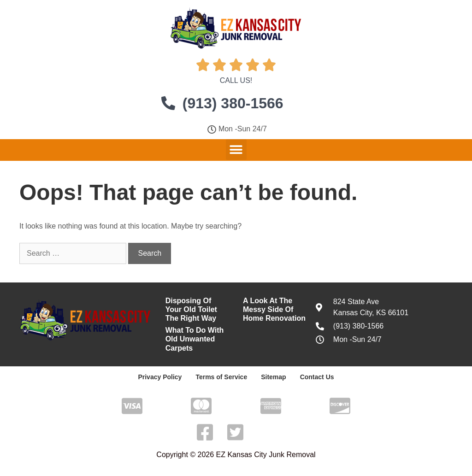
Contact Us (317, 377)
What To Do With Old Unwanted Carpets (195, 339)
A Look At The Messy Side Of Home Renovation (274, 309)
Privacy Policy (160, 377)
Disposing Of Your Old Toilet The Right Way (191, 309)
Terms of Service (221, 377)
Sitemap (273, 377)
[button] (236, 150)
